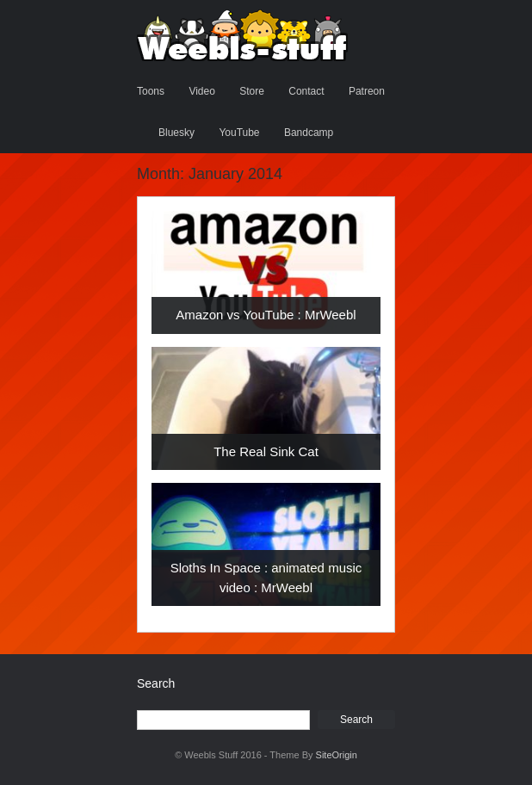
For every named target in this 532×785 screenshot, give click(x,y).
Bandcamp (309, 133)
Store (252, 91)
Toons (151, 91)
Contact (306, 91)
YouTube (239, 133)
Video (201, 91)
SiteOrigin (337, 755)
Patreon (367, 91)
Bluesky (176, 133)
